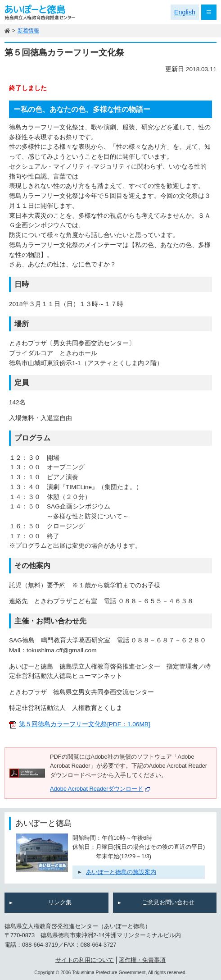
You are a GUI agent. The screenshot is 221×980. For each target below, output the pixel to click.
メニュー (209, 12)
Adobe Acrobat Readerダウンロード (100, 789)
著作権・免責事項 (142, 960)
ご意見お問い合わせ (168, 902)
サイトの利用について (85, 960)
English (185, 12)
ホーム (7, 31)
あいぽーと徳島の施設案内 (121, 872)
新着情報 (28, 31)
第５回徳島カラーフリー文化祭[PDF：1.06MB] (85, 724)
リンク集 (60, 902)
